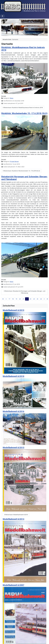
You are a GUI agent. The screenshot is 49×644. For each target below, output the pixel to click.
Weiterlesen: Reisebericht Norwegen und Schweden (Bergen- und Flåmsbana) (25, 292)
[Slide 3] (27, 34)
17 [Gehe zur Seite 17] (9, 299)
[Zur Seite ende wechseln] (47, 299)
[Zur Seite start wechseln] (3, 299)
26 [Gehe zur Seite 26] (41, 299)
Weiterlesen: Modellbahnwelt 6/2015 (16, 515)
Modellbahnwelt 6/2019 (13, 310)
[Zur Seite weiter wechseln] (44, 299)
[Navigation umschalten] (2, 16)
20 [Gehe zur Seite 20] (20, 299)
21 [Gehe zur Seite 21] (23, 299)
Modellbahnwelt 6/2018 (13, 376)
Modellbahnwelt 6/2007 (13, 585)
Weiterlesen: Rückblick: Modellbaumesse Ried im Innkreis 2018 (23, 108)
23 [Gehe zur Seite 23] (30, 299)
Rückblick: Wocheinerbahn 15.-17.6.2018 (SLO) (24, 113)
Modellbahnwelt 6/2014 (13, 519)
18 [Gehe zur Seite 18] (13, 299)
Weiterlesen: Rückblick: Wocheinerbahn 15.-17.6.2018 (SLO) (21, 171)
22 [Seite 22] (27, 299)
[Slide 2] (25, 34)
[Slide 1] (22, 34)
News (12, 98)
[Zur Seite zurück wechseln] (6, 299)
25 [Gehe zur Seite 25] (37, 299)
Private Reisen (14, 161)
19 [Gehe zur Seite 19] (16, 299)
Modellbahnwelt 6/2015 (13, 447)
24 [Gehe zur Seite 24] (34, 299)
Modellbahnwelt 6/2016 (13, 411)
